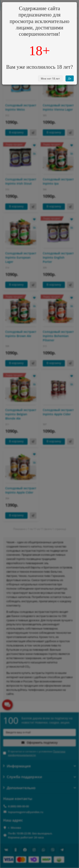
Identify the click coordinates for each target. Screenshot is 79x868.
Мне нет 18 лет (50, 79)
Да (70, 78)
